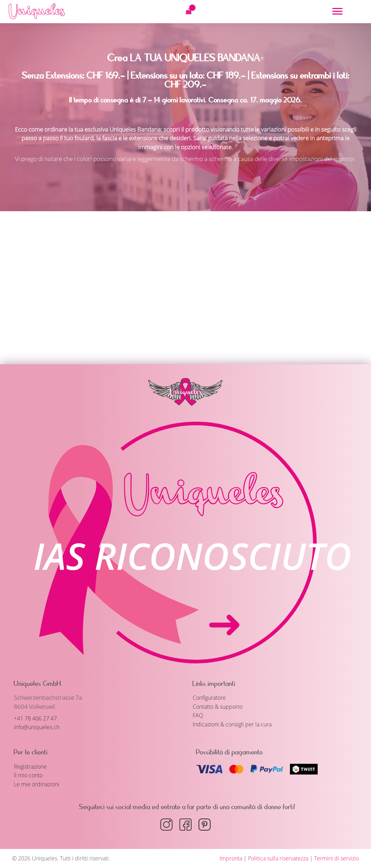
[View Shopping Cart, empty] (189, 11)
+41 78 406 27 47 (37, 718)
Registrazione (32, 766)
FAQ (198, 715)
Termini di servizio (337, 858)
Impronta (231, 858)
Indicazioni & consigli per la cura (235, 724)
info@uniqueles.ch (38, 727)
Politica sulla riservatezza (278, 858)
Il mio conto (29, 775)
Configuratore (211, 697)
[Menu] (337, 11)
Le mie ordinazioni (38, 784)
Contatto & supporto (220, 706)
